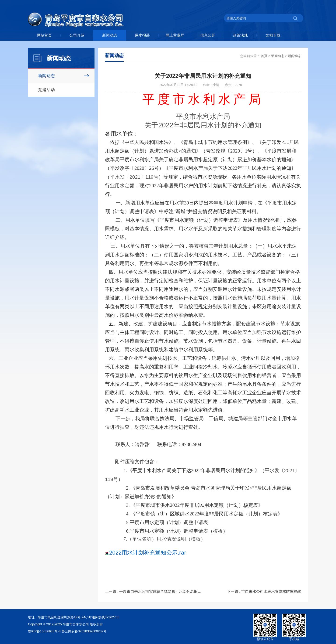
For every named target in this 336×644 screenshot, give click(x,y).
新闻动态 (110, 35)
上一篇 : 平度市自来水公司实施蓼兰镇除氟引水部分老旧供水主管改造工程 (166, 591)
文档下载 (273, 35)
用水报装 (142, 35)
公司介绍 (77, 35)
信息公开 (208, 35)
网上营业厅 (175, 35)
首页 (264, 56)
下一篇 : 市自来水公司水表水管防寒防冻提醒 (264, 591)
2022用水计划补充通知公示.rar (148, 553)
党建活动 (46, 90)
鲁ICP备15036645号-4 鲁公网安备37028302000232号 (67, 631)
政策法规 (240, 35)
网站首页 (44, 35)
